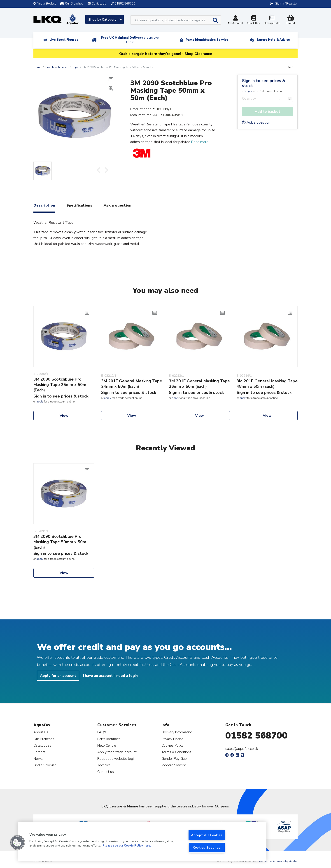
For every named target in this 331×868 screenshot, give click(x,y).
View (64, 416)
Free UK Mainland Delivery (130, 40)
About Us (41, 732)
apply (248, 91)
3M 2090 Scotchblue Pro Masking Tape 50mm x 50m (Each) (60, 542)
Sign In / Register (286, 4)
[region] (142, 841)
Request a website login (116, 759)
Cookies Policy (172, 745)
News (38, 759)
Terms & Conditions (176, 752)
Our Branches (72, 4)
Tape (75, 67)
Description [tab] (44, 205)
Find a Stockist (45, 4)
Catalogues (42, 745)
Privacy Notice (172, 739)
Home (37, 67)
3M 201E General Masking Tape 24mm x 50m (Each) (132, 384)
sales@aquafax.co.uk (242, 749)
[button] (17, 842)
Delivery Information (177, 732)
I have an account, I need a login (110, 676)
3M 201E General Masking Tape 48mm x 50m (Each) (267, 384)
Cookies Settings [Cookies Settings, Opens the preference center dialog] (207, 847)
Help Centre (107, 745)
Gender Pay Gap (174, 759)
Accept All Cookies (207, 835)
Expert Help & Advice (273, 40)
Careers (40, 752)
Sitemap (263, 861)
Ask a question (256, 122)
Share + (291, 67)
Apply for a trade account (117, 752)
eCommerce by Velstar (284, 861)
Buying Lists (272, 20)
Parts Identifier (109, 739)
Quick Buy (254, 20)
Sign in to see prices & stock (264, 83)
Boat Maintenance (57, 67)
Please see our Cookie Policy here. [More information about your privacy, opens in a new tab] (127, 846)
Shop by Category (105, 20)
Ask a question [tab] (118, 205)
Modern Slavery (174, 765)
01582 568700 (256, 736)
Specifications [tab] (79, 205)
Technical (104, 765)
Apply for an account (58, 676)
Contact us (106, 772)
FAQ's (102, 732)
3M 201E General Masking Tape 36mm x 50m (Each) (199, 384)
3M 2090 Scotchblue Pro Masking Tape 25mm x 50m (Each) (60, 385)
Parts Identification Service (207, 40)
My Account (235, 20)
